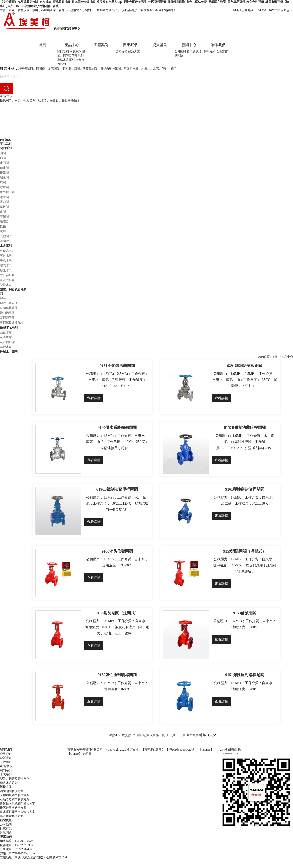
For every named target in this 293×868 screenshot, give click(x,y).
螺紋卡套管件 (9, 303)
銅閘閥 (40, 69)
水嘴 (156, 69)
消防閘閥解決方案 (12, 791)
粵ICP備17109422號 (182, 750)
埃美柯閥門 (26, 69)
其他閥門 (6, 236)
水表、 (146, 69)
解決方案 (134, 52)
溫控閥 (4, 207)
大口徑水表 (7, 275)
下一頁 (181, 735)
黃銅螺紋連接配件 (12, 323)
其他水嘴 (6, 347)
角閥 (3, 212)
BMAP (207, 750)
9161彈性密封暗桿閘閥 (245, 489)
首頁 (42, 45)
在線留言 (222, 52)
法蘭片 (4, 241)
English (288, 10)
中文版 (279, 10)
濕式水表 (6, 265)
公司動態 (180, 52)
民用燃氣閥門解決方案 (15, 795)
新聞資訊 (6, 820)
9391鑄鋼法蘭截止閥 (245, 366)
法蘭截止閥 (90, 69)
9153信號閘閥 (245, 613)
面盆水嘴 (6, 332)
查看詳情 (94, 398)
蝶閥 (3, 182)
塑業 (3, 298)
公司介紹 (122, 52)
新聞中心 (189, 45)
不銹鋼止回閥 (71, 69)
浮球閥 (4, 187)
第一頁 (160, 735)
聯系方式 (209, 52)
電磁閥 (4, 197)
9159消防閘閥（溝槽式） (245, 551)
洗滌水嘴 (6, 337)
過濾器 (4, 221)
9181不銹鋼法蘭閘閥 (117, 366)
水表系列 (75, 52)
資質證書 (160, 45)
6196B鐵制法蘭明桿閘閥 (117, 489)
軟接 (3, 226)
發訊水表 (6, 270)
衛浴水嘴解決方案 (12, 816)
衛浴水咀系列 (66, 60)
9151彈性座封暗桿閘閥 (245, 675)
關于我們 (130, 45)
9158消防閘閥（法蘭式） (117, 613)
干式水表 (6, 261)
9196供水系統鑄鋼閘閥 (117, 427)
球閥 (3, 158)
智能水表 (6, 285)
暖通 (3, 231)
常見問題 (6, 833)
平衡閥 (4, 217)
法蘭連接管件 (9, 308)
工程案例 (101, 45)
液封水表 (6, 256)
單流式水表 (7, 280)
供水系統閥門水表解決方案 (18, 812)
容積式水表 (7, 251)
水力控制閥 (7, 192)
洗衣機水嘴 (7, 342)
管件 (165, 69)
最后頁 (191, 735)
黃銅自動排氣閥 (111, 69)
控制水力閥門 (9, 352)
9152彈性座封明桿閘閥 (117, 675)
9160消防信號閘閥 (117, 551)
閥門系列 (63, 52)
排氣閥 (4, 173)
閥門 (174, 69)
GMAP (75, 754)
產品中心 (72, 45)
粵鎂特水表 (131, 69)
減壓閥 (4, 178)
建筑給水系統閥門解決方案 (18, 804)
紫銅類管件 (7, 318)
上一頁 (171, 735)
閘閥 (3, 153)
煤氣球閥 (53, 69)
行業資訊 (193, 52)
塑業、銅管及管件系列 (15, 779)
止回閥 (4, 163)
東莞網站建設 (153, 750)
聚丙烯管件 (7, 313)
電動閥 (4, 202)
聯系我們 (218, 45)
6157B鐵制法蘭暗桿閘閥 (245, 427)
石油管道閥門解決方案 (15, 799)
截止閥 (4, 168)
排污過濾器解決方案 (13, 808)
